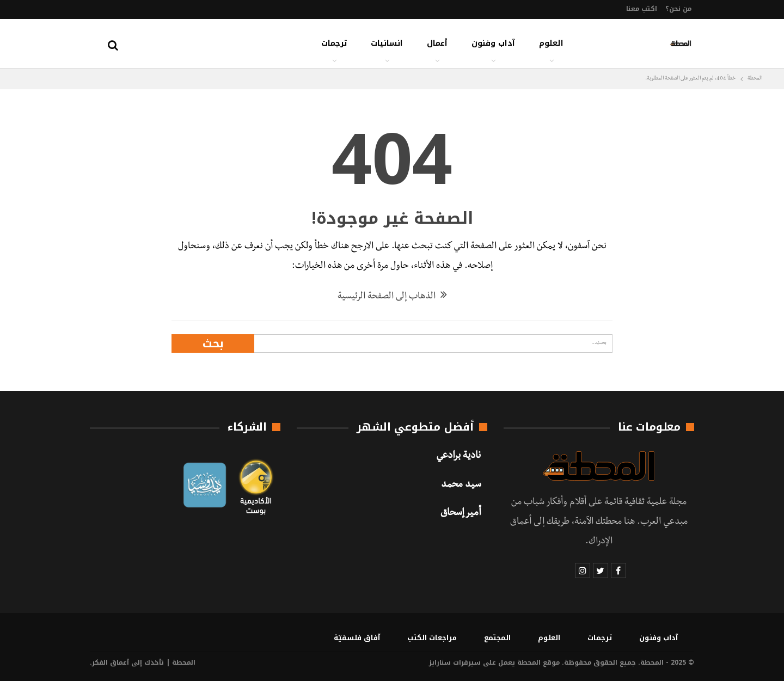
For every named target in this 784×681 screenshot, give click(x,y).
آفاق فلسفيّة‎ (357, 638)
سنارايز (440, 662)
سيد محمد (461, 486)
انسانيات (387, 43)
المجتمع (497, 638)
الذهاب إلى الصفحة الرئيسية (392, 297)
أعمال (437, 43)
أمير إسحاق (461, 514)
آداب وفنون (493, 43)
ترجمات (334, 43)
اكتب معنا (642, 9)
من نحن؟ (678, 9)
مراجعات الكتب (432, 638)
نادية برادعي (458, 457)
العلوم (551, 43)
